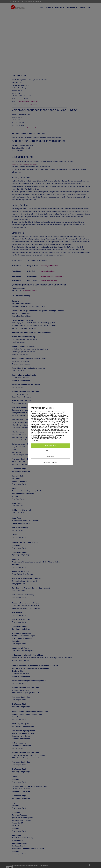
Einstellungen (50, 456)
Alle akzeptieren (51, 445)
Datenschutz (47, 462)
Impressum (55, 462)
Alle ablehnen (51, 451)
